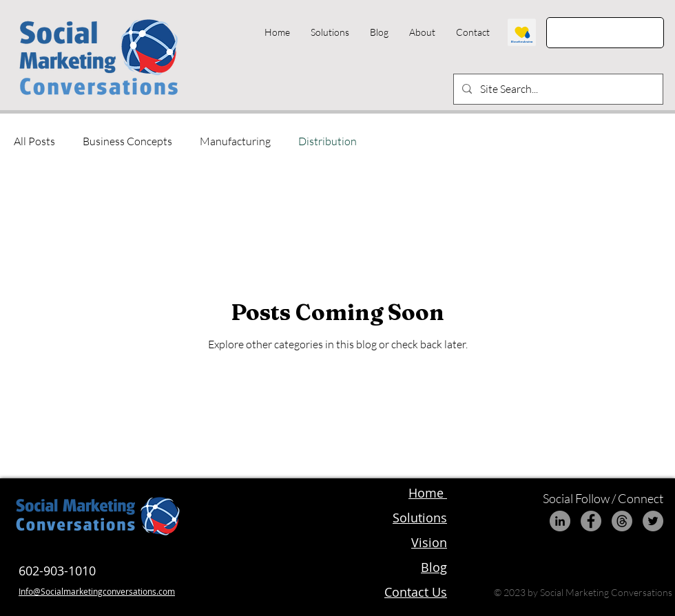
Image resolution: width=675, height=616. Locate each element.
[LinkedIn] (560, 521)
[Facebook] (591, 521)
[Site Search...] (557, 89)
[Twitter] (653, 521)
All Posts (34, 141)
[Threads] (622, 521)
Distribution (328, 141)
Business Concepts (127, 141)
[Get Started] (605, 33)
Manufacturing (235, 141)
